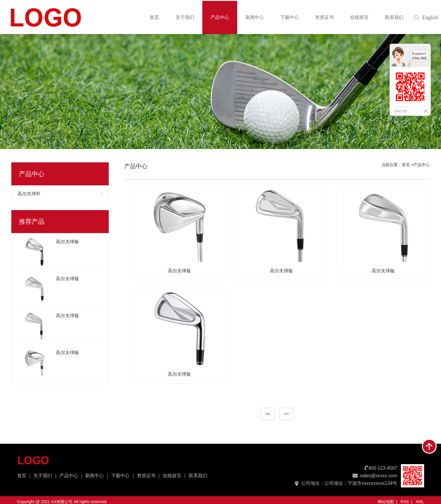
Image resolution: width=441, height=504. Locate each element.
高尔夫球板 (67, 242)
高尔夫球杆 (29, 194)
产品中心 (220, 17)
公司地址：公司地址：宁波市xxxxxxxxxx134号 (349, 483)
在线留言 (359, 17)
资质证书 (324, 17)
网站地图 (386, 502)
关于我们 (185, 17)
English (427, 17)
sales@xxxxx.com (378, 476)
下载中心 (290, 17)
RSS (405, 502)
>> (286, 414)
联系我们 (394, 17)
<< (268, 414)
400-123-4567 (383, 468)
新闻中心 (255, 17)
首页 (154, 17)
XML (420, 502)
